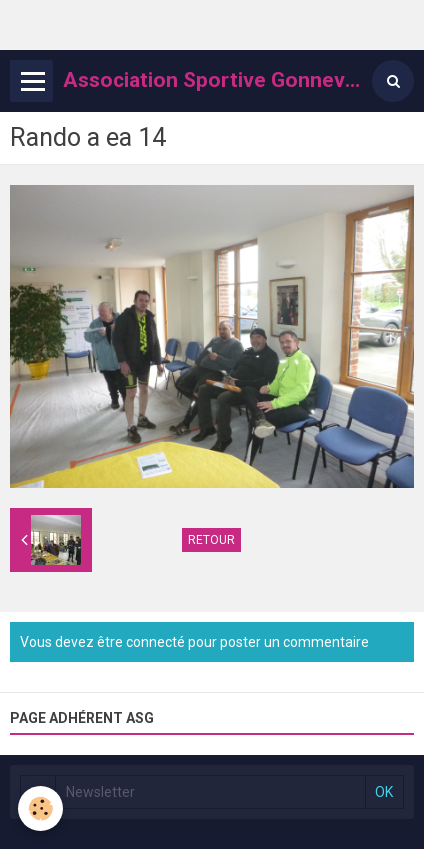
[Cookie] (40, 808)
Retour (211, 540)
